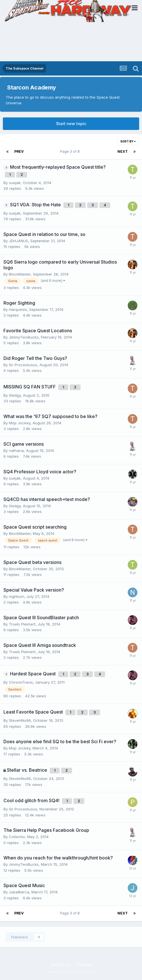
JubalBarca (19, 892)
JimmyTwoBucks (24, 337)
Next (123, 151)
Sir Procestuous (23, 365)
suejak (15, 183)
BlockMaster (20, 274)
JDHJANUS (18, 241)
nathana (16, 451)
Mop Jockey (20, 423)
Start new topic (71, 124)
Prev (19, 151)
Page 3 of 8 (71, 151)
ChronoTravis (21, 682)
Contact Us (61, 964)
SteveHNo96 (20, 720)
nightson (17, 596)
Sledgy (15, 395)
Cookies (84, 964)
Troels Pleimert (22, 624)
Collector (17, 837)
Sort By (128, 141)
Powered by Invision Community (71, 972)
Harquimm (18, 309)
